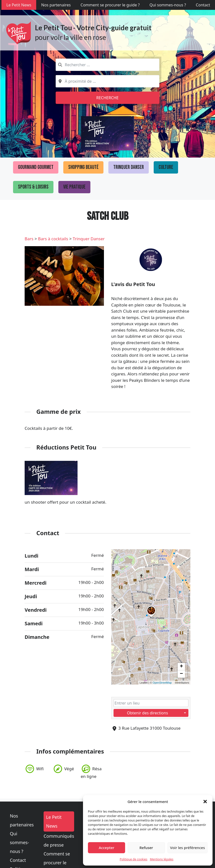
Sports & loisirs (33, 187)
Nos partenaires (56, 5)
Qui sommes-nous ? (168, 5)
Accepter (107, 848)
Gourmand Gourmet (36, 167)
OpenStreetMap (162, 683)
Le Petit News (19, 5)
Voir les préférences (188, 848)
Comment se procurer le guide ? (110, 5)
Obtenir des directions (147, 713)
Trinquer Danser (129, 167)
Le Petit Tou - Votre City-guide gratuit (93, 28)
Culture (166, 167)
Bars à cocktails (53, 239)
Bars (29, 239)
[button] (205, 802)
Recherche (107, 98)
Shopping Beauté (83, 167)
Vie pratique (74, 187)
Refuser (146, 848)
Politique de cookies (133, 859)
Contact (203, 5)
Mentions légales (162, 859)
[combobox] (107, 65)
